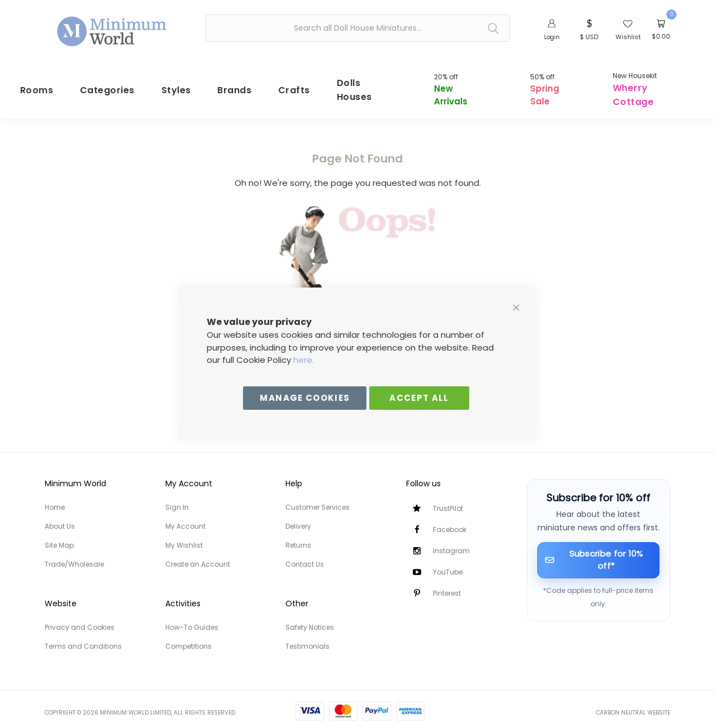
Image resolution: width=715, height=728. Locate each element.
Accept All (419, 398)
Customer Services (318, 500)
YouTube (448, 565)
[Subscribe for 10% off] (599, 553)
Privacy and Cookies (80, 620)
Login (552, 37)
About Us (60, 519)
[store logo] (112, 27)
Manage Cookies (305, 398)
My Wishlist (184, 538)
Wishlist (628, 37)
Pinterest (447, 586)
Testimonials (308, 639)
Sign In (177, 500)
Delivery (298, 519)
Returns (298, 538)
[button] (589, 28)
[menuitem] (44, 84)
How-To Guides (192, 620)
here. (304, 360)
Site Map (59, 538)
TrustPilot (448, 501)
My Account (185, 519)
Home (55, 500)
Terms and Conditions (83, 639)
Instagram (451, 543)
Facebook (450, 522)
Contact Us (305, 557)
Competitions (189, 639)
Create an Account (198, 557)
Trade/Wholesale (74, 557)
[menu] (357, 84)
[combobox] (358, 28)
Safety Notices (310, 620)
